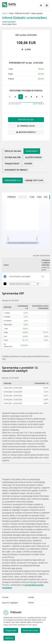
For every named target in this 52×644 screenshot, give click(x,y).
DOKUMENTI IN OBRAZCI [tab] (16, 170)
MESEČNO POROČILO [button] (26, 132)
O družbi (5, 597)
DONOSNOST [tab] (32, 151)
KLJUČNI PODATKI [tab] (33, 157)
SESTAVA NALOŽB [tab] (13, 157)
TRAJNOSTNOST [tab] (12, 164)
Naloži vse (9, 638)
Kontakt (31, 597)
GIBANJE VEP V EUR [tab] (34, 180)
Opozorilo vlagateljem (10, 603)
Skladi (11, 13)
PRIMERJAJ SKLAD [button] (26, 126)
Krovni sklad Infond (9, 24)
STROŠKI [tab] (28, 164)
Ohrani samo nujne (30, 630)
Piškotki (31, 603)
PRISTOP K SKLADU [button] (26, 120)
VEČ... (5, 359)
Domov (5, 13)
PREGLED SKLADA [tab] (13, 151)
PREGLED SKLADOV (22, 13)
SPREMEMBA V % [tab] (13, 180)
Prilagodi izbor (11, 630)
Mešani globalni (37, 13)
